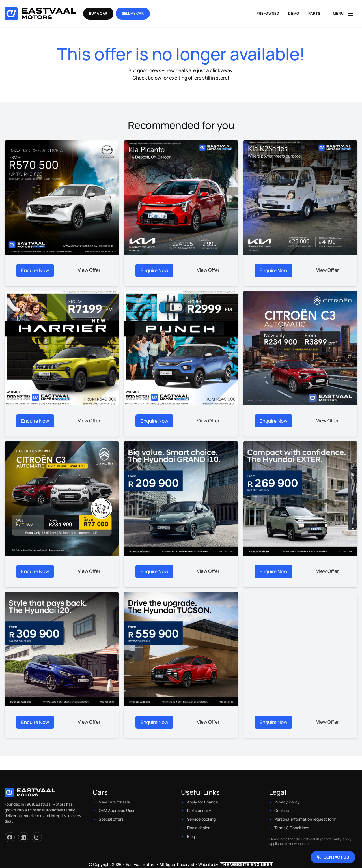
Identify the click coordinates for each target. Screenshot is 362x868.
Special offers (111, 817)
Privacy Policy (287, 800)
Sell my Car (135, 13)
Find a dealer (198, 826)
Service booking (201, 817)
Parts (314, 13)
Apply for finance (202, 800)
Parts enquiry (199, 809)
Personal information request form (305, 817)
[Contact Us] (333, 857)
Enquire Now (35, 270)
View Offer (89, 270)
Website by (236, 863)
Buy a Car (100, 13)
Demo (294, 13)
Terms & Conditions (292, 826)
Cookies (282, 809)
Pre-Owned (268, 13)
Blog (191, 835)
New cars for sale (114, 800)
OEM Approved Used (117, 809)
